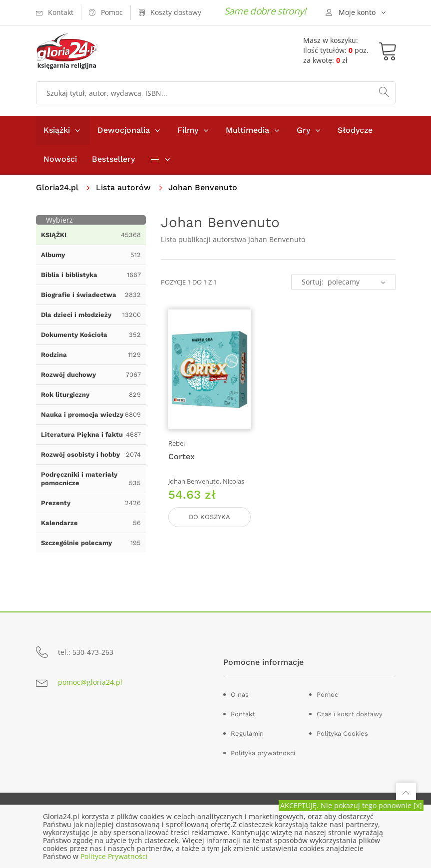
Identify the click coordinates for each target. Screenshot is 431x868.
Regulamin (247, 733)
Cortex (182, 456)
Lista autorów (123, 187)
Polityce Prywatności (114, 856)
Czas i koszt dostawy (350, 714)
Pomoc (327, 695)
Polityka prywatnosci (263, 753)
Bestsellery (113, 159)
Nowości (60, 159)
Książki (57, 130)
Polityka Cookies (342, 733)
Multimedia (247, 130)
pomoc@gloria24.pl (90, 682)
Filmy (188, 130)
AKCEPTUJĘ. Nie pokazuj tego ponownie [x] (351, 805)
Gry (303, 130)
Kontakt (243, 714)
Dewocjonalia (124, 130)
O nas (240, 695)
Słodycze (355, 130)
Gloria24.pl (57, 187)
